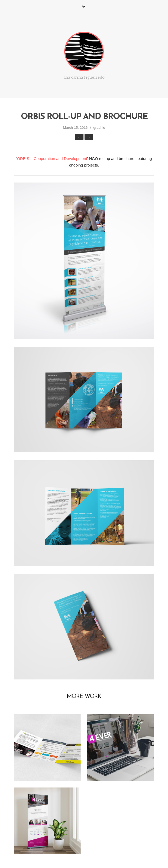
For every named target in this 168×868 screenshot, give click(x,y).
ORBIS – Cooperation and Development (52, 159)
